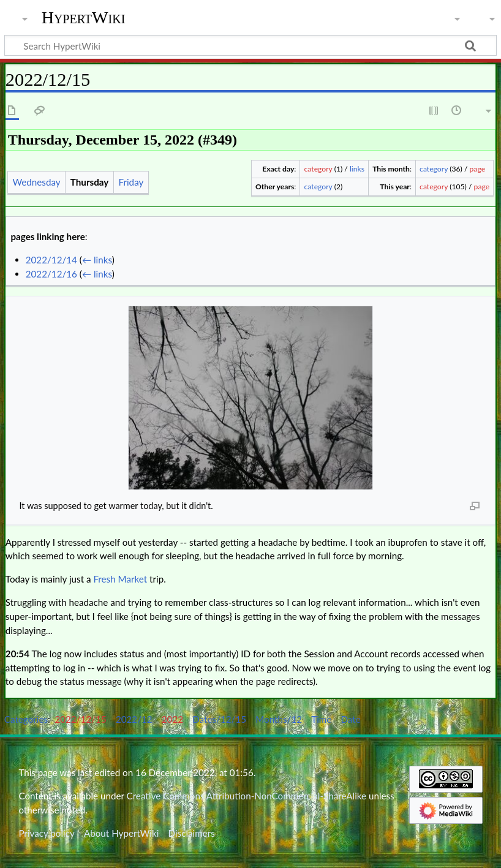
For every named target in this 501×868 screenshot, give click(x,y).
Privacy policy (46, 833)
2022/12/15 (81, 719)
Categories (26, 719)
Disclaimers (192, 833)
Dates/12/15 (219, 719)
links (357, 169)
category (318, 169)
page (478, 169)
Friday (131, 182)
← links (97, 260)
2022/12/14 (51, 260)
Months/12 (279, 719)
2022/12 (134, 719)
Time (321, 719)
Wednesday (36, 182)
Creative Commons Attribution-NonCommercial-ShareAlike (247, 796)
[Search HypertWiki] (250, 45)
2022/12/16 (51, 274)
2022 (172, 719)
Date (350, 719)
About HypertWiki (121, 833)
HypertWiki (84, 18)
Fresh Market (120, 579)
